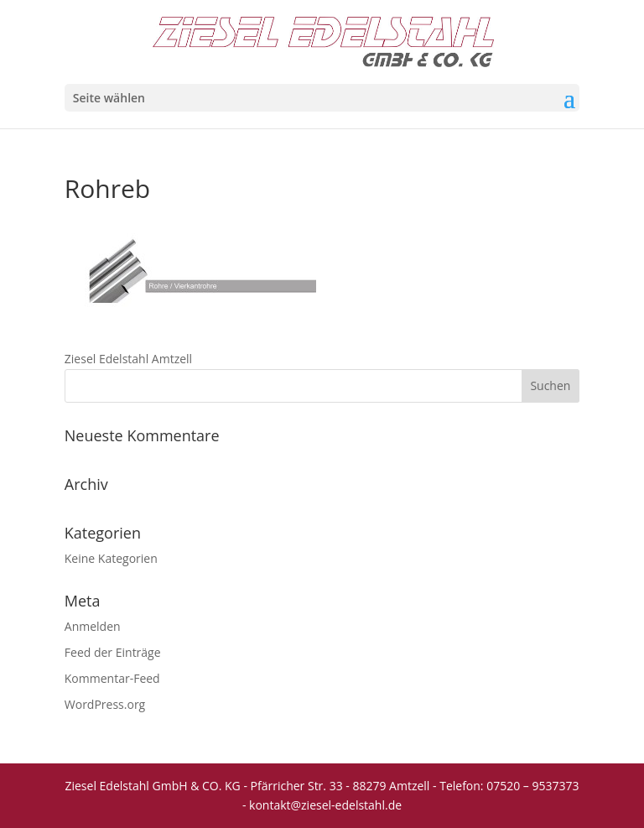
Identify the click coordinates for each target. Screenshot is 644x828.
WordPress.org (105, 704)
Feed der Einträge (113, 652)
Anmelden (93, 626)
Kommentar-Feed (112, 678)
